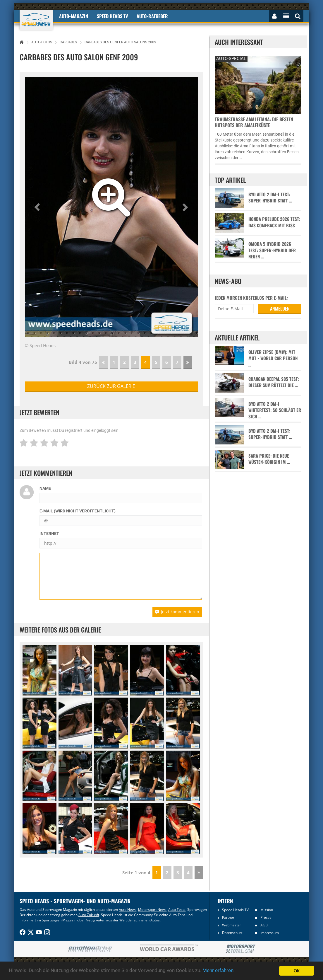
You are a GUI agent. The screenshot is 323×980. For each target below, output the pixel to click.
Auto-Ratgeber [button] (152, 16)
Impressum (270, 933)
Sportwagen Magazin (59, 920)
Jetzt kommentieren (177, 612)
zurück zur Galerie (111, 386)
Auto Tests (177, 910)
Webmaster (232, 925)
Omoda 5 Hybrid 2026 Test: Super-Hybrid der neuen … (272, 250)
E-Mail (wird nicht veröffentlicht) (78, 511)
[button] (38, 207)
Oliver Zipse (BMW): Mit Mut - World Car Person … (273, 358)
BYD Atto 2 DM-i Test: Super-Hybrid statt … (270, 197)
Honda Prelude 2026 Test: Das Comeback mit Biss (274, 222)
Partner (228, 917)
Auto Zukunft (89, 915)
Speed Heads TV (235, 910)
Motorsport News (152, 910)
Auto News (128, 910)
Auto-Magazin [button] (74, 16)
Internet (49, 534)
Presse (266, 917)
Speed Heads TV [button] (112, 16)
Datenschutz (232, 933)
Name (45, 488)
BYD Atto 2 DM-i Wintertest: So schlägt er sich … (275, 410)
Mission (267, 910)
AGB (264, 925)
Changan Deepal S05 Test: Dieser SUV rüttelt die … (274, 382)
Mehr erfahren (218, 971)
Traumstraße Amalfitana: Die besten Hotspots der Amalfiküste (254, 122)
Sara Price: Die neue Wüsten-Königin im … (269, 459)
